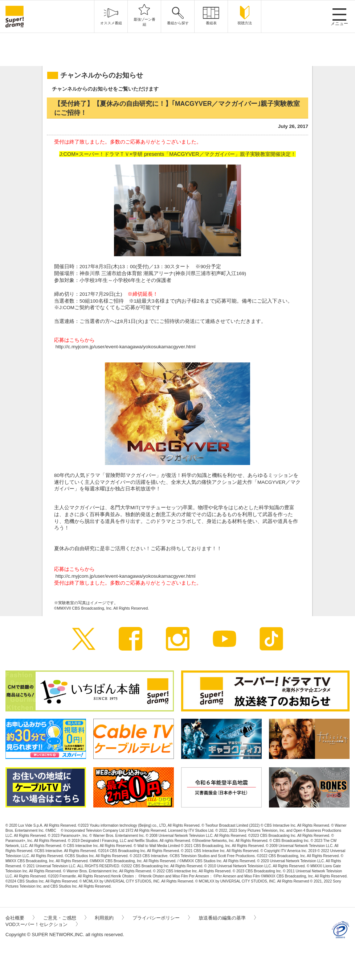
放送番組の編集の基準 (227, 918)
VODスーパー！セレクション (42, 924)
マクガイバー (85, 508)
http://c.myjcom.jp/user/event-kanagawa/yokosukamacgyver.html (126, 347)
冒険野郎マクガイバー (131, 475)
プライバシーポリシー (161, 918)
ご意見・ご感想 (65, 918)
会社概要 (20, 918)
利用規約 (109, 918)
